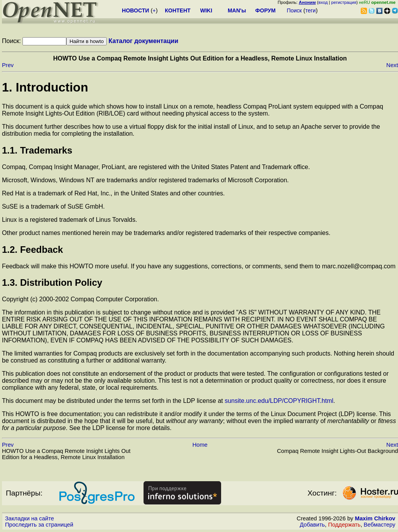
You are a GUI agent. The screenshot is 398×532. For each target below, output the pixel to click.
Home (200, 445)
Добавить (312, 525)
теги (311, 10)
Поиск (294, 10)
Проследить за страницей (39, 525)
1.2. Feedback (32, 250)
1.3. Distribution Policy (52, 282)
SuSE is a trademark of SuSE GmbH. (53, 206)
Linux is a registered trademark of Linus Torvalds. (69, 220)
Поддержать (344, 525)
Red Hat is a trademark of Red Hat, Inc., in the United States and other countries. (113, 193)
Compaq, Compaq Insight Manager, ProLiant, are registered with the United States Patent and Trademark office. (156, 167)
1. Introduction (45, 87)
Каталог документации (144, 41)
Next (392, 65)
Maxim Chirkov (375, 518)
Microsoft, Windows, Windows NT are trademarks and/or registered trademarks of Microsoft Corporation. (145, 180)
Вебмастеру (380, 525)
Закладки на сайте (29, 518)
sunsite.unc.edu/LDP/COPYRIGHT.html (279, 401)
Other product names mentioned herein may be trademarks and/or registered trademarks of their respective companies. (166, 233)
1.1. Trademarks (37, 150)
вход (323, 2)
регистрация (344, 2)
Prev (8, 65)
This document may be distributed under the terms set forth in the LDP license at (113, 401)
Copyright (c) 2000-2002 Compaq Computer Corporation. (80, 299)
